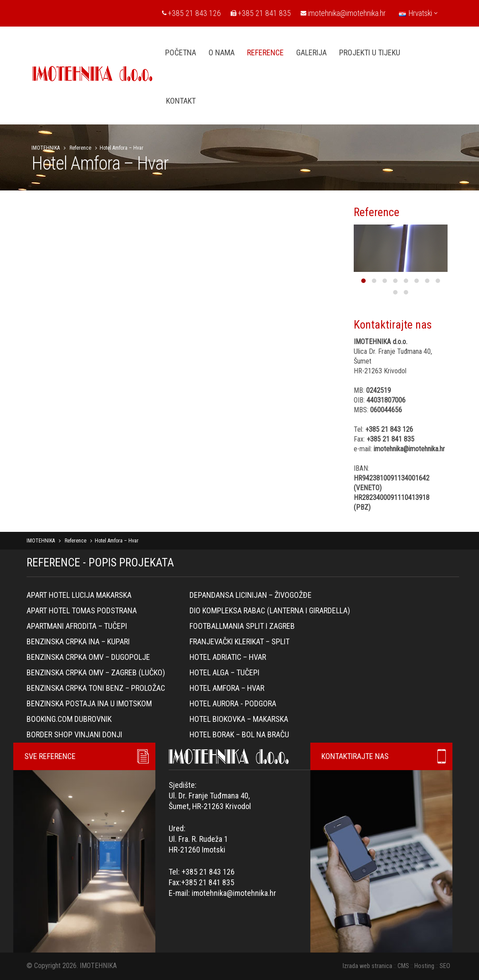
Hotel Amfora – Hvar (227, 688)
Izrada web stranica (367, 966)
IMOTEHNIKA (46, 148)
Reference (80, 148)
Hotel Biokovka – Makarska (239, 719)
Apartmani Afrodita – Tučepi (77, 626)
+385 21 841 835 (261, 13)
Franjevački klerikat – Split (239, 641)
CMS (403, 966)
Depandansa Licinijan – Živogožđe (251, 595)
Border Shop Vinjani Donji (74, 734)
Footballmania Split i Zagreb (242, 626)
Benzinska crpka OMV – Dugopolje (88, 657)
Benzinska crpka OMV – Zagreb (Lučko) (96, 672)
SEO (445, 966)
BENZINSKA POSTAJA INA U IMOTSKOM (89, 703)
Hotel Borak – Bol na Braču (239, 734)
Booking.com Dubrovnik (69, 719)
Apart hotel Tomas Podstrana (82, 610)
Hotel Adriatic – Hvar (228, 657)
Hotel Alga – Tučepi (224, 672)
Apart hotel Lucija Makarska (79, 595)
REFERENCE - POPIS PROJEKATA (100, 562)
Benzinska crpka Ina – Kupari (78, 641)
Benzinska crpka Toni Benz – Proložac (96, 688)
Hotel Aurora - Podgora (233, 703)
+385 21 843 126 (191, 13)
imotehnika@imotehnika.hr (343, 13)
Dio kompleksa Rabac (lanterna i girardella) (270, 610)
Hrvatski (418, 13)
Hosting (424, 966)
